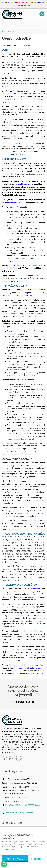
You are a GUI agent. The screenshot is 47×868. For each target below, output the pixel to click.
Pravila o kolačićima (18, 668)
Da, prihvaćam (15, 859)
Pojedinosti (36, 859)
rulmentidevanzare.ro (10, 94)
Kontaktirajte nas (24, 702)
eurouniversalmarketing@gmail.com (28, 673)
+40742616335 (11, 809)
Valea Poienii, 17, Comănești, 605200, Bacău (23, 805)
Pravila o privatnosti (36, 668)
